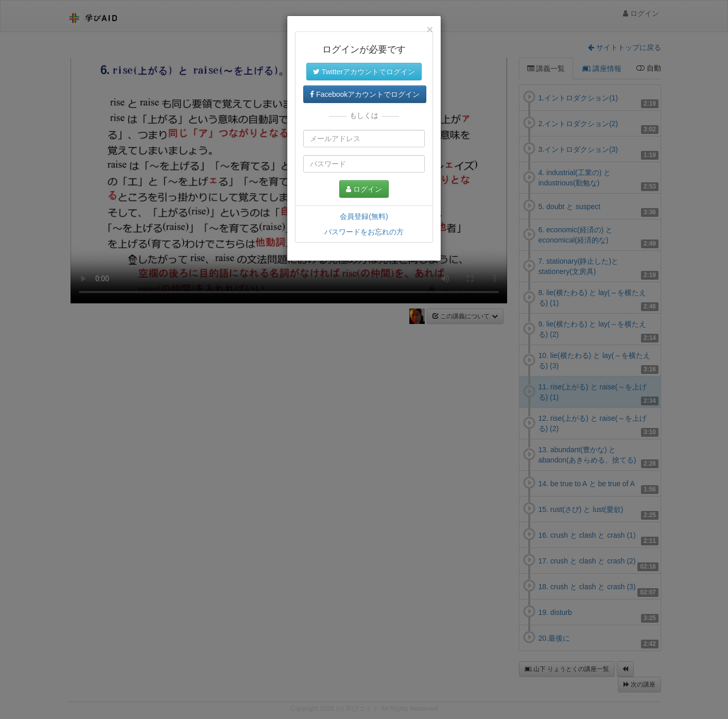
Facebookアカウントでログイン (365, 94)
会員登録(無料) (364, 216)
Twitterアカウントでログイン (364, 72)
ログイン (364, 189)
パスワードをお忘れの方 (364, 232)
